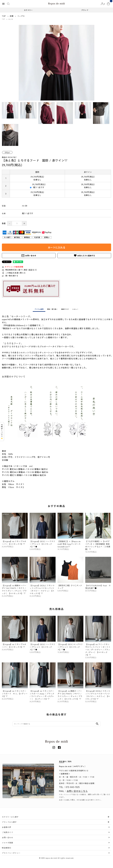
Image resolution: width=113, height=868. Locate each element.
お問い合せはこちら (77, 791)
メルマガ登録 (7, 843)
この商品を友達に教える (14, 273)
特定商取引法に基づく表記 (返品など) (19, 270)
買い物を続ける (10, 276)
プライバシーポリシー (11, 853)
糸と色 (11, 19)
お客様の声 (7, 827)
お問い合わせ (29, 256)
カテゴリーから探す (10, 817)
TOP (3, 19)
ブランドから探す (9, 822)
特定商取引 (7, 848)
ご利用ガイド (7, 832)
